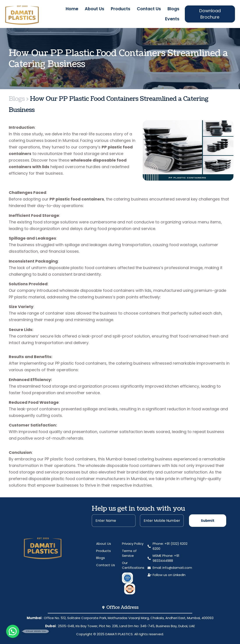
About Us (94, 9)
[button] (13, 631)
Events (172, 19)
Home (72, 9)
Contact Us (149, 9)
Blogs (173, 9)
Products (121, 9)
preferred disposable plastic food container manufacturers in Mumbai (78, 479)
